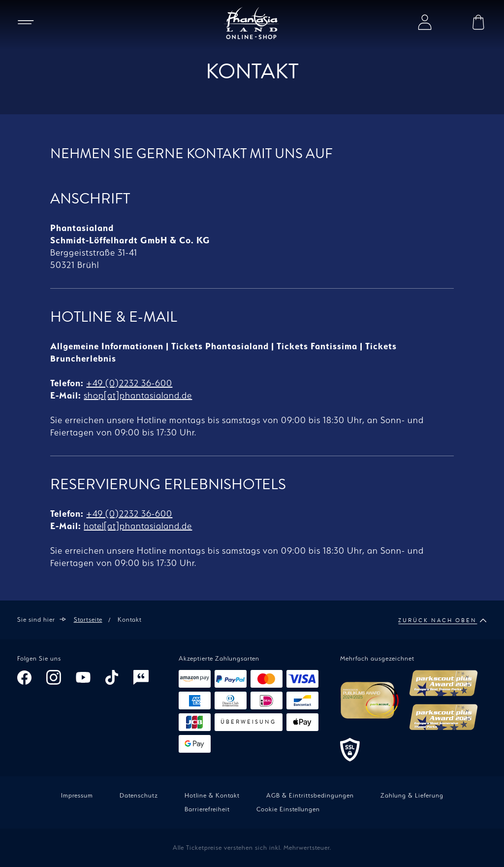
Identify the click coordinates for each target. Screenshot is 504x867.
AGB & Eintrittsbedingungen (310, 795)
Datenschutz (139, 795)
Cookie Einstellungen (288, 809)
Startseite (88, 619)
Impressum (77, 795)
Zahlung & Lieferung (412, 795)
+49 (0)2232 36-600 (129, 383)
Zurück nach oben (442, 621)
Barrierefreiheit (207, 809)
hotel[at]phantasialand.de (138, 526)
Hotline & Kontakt (212, 795)
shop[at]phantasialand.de (138, 395)
